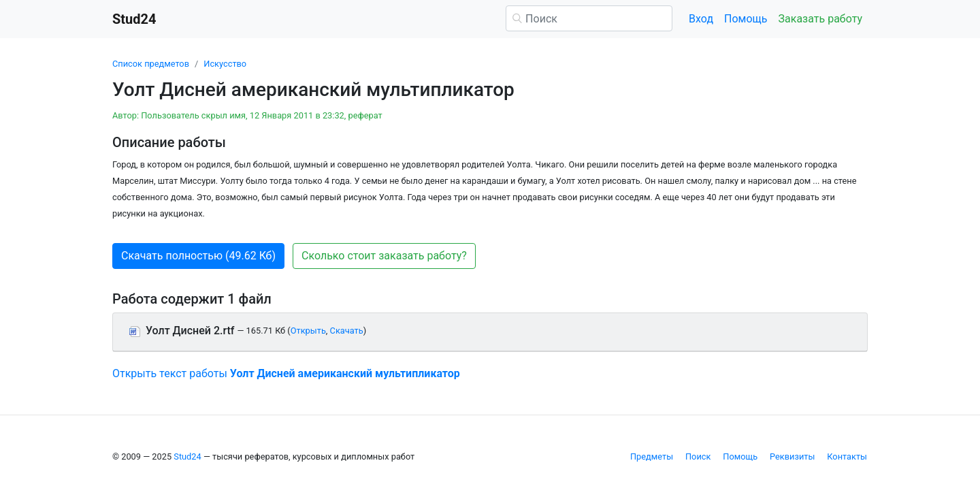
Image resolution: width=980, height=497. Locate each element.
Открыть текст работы (286, 373)
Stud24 (187, 456)
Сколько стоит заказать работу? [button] (384, 256)
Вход (701, 19)
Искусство (225, 64)
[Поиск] (589, 18)
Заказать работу (820, 19)
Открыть (308, 331)
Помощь (746, 19)
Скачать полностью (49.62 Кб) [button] (198, 256)
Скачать (347, 331)
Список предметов (151, 64)
